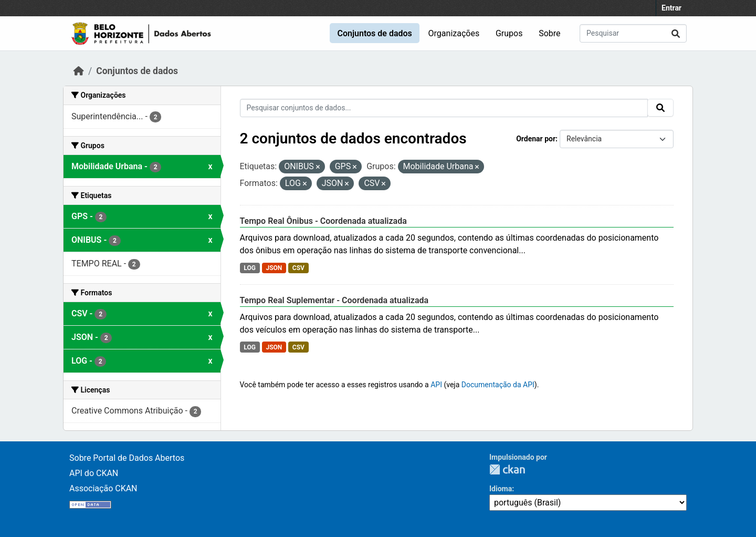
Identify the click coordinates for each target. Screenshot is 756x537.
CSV (298, 268)
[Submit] (676, 33)
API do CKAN (94, 473)
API (436, 385)
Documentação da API (498, 385)
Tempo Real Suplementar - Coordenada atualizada (334, 300)
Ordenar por (536, 139)
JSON (274, 268)
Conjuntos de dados (374, 33)
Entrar (671, 8)
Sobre (549, 33)
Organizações (454, 33)
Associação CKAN (103, 488)
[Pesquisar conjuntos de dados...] (633, 33)
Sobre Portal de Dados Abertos (127, 458)
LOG (250, 268)
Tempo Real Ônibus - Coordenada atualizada (323, 221)
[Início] (79, 71)
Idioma (501, 489)
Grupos (509, 33)
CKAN (507, 469)
